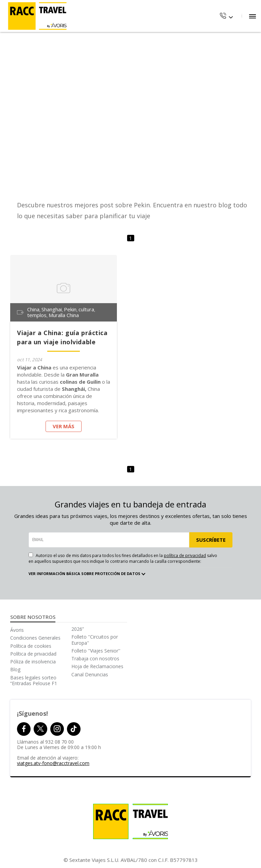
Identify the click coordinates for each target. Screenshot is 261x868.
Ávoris (17, 630)
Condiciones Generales (35, 638)
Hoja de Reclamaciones (97, 666)
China (33, 309)
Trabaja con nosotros (95, 658)
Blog (15, 669)
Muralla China (64, 315)
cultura (86, 309)
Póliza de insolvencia (33, 662)
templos (37, 315)
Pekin (70, 309)
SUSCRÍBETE (211, 540)
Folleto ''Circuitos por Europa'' (95, 640)
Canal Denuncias (90, 674)
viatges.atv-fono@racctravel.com (53, 763)
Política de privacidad (33, 654)
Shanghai (52, 309)
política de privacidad (185, 555)
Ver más (64, 426)
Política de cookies (31, 646)
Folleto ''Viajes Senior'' (96, 651)
